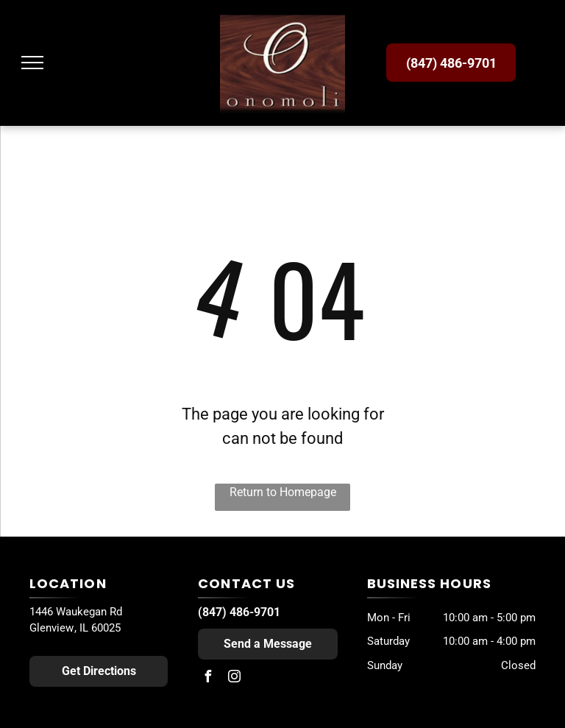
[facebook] (207, 678)
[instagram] (234, 678)
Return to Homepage (283, 492)
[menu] (32, 63)
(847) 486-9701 (239, 612)
